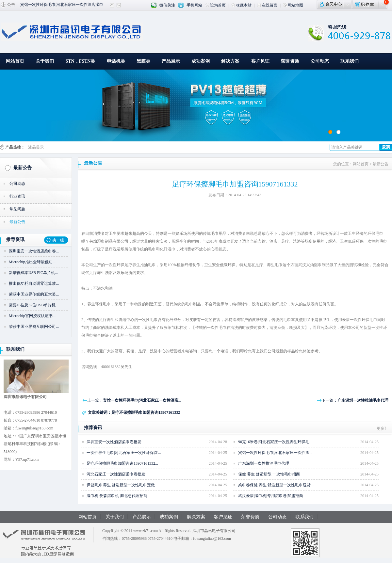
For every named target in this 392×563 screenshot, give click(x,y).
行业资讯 (17, 196)
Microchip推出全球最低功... (32, 262)
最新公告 (23, 168)
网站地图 (293, 5)
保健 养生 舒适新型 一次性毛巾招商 (269, 474)
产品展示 (171, 61)
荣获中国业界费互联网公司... (34, 327)
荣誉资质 (290, 61)
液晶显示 (36, 147)
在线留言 (267, 5)
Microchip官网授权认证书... (32, 316)
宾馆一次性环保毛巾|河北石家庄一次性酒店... (142, 400)
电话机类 (116, 61)
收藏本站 (241, 5)
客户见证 (260, 61)
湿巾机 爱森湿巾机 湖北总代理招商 (117, 496)
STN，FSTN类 (80, 61)
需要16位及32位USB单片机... (34, 305)
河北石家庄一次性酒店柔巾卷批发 (116, 474)
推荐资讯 (15, 240)
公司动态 (320, 61)
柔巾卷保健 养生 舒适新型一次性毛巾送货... (276, 485)
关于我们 (45, 61)
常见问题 (17, 209)
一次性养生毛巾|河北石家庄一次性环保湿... (124, 453)
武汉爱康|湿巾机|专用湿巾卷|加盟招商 (271, 496)
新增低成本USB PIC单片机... (33, 273)
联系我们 (350, 61)
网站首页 (15, 61)
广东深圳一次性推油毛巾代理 (363, 400)
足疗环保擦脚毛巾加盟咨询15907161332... (122, 463)
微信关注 (167, 5)
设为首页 (216, 5)
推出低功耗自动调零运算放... (34, 283)
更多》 (383, 428)
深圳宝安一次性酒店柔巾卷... (34, 251)
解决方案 (230, 61)
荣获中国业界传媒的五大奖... (34, 294)
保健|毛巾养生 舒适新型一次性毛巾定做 (121, 485)
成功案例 (201, 61)
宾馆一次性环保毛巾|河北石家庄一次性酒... (275, 453)
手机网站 (194, 5)
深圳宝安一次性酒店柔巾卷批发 (114, 442)
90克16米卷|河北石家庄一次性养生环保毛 (274, 442)
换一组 (58, 240)
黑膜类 (143, 61)
